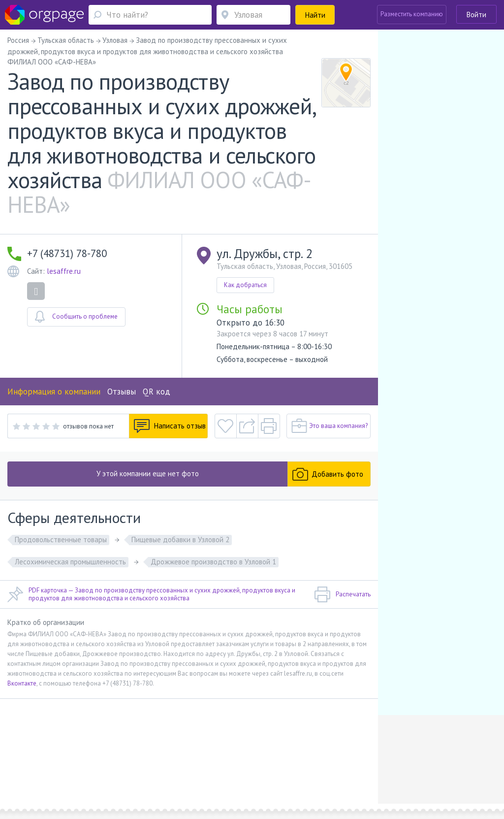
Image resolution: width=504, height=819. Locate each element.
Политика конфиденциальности (258, 761)
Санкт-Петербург (129, 775)
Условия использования (173, 761)
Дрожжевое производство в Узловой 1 (213, 562)
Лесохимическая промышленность (70, 562)
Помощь (32, 761)
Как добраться (245, 285)
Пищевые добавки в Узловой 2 (180, 540)
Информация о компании (54, 392)
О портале (64, 761)
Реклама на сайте (109, 761)
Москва (31, 775)
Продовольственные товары (61, 540)
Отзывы (122, 392)
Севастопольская (79, 775)
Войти (476, 15)
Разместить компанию (412, 14)
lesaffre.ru (64, 271)
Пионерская (182, 775)
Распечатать (342, 594)
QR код (157, 392)
